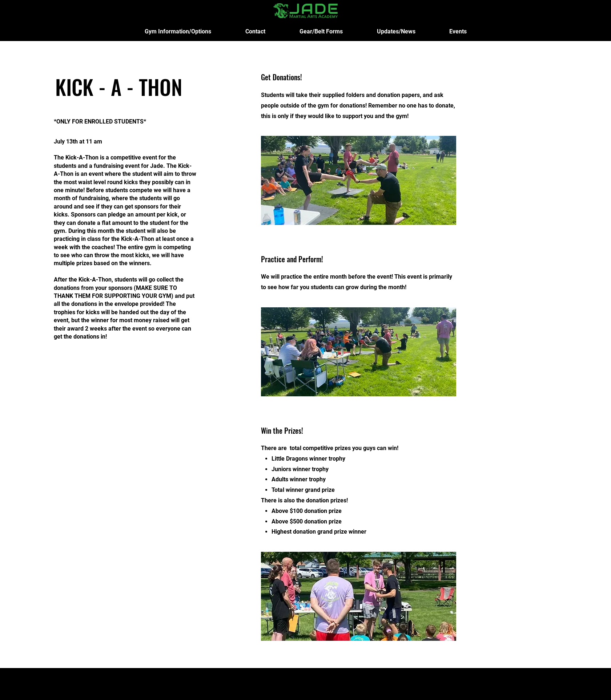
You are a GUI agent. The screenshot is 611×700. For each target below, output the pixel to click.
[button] (178, 31)
